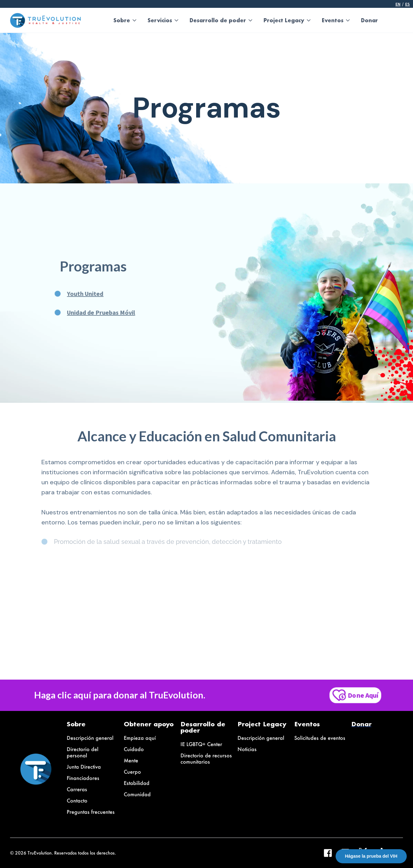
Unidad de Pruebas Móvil (92, 312)
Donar (369, 20)
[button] (125, 20)
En (398, 4)
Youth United (76, 294)
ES (408, 4)
